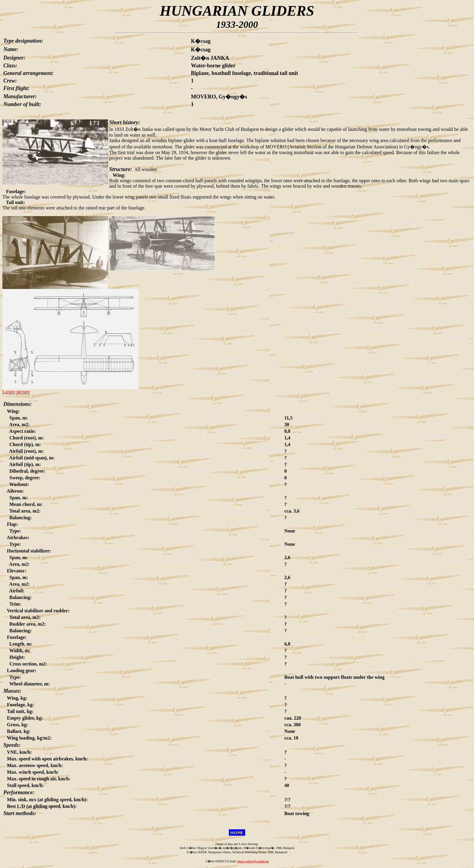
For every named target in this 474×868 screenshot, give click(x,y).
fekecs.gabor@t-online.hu (253, 861)
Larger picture (16, 392)
